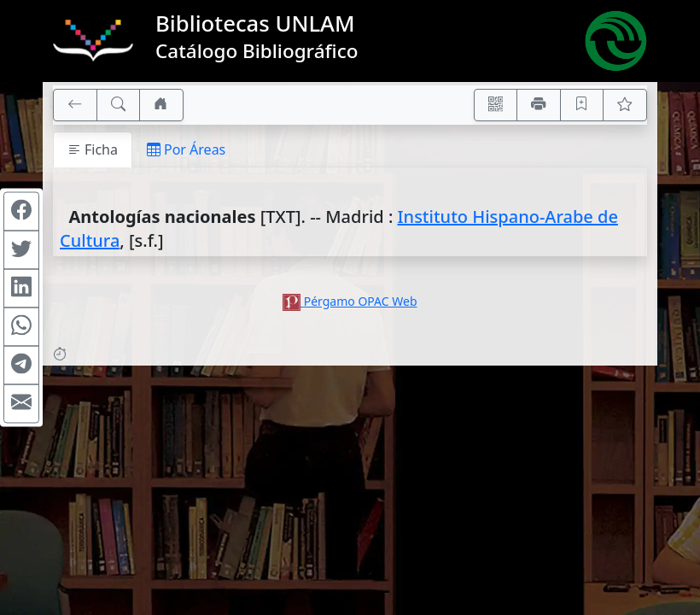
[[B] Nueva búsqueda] (119, 105)
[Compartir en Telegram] (21, 366)
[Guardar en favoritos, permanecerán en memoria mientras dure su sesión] (582, 105)
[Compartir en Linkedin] (21, 289)
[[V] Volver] (75, 105)
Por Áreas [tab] (186, 149)
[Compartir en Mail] (21, 404)
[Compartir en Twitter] (21, 250)
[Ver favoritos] (625, 105)
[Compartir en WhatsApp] (21, 327)
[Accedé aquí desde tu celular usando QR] (496, 105)
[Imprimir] (539, 105)
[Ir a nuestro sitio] (161, 105)
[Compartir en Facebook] (21, 212)
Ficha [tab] (93, 149)
